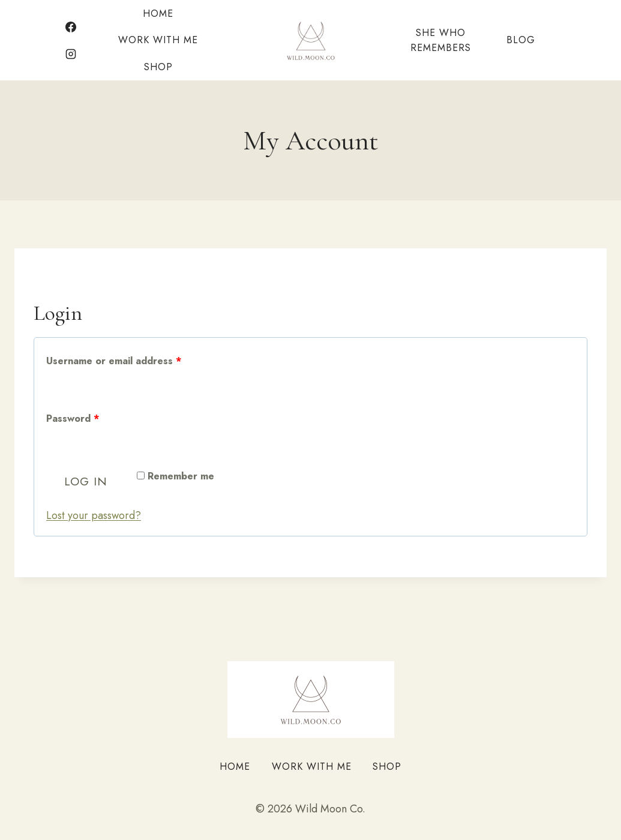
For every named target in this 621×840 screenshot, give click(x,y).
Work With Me (158, 40)
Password (76, 419)
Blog (521, 40)
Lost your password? (94, 515)
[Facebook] (71, 27)
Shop (158, 67)
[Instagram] (71, 54)
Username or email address (117, 361)
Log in (86, 481)
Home (158, 13)
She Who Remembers (441, 40)
